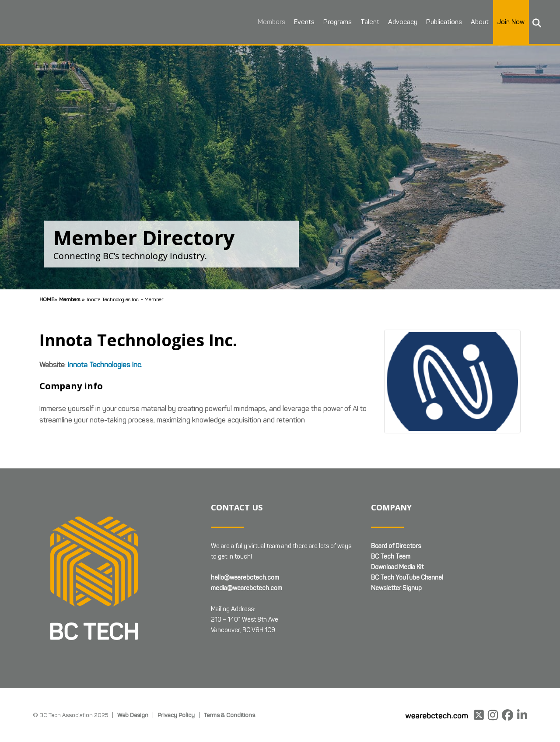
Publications (443, 22)
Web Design (133, 715)
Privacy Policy (176, 715)
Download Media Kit (397, 567)
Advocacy (402, 22)
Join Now (510, 22)
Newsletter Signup (396, 588)
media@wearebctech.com (247, 588)
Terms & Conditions (229, 715)
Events (303, 22)
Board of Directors (396, 546)
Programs (337, 22)
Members (271, 22)
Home (47, 299)
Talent (369, 22)
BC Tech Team (391, 557)
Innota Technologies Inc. (105, 365)
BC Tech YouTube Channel (407, 578)
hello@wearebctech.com (245, 578)
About (479, 22)
